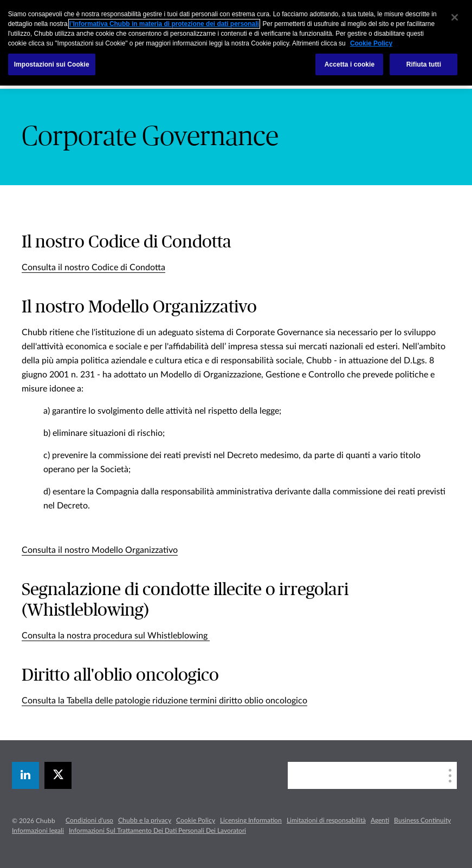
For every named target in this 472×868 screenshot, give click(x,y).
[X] (58, 775)
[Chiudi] (455, 17)
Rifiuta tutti (424, 64)
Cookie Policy (196, 820)
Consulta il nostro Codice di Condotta (93, 267)
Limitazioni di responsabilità (326, 820)
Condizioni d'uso (89, 820)
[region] (236, 43)
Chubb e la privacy (145, 820)
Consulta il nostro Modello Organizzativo (100, 550)
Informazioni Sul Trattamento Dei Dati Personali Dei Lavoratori (157, 831)
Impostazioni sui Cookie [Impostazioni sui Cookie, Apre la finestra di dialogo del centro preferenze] (52, 64)
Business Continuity (422, 820)
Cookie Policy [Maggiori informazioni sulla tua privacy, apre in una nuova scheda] (371, 43)
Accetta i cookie (350, 64)
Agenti (380, 820)
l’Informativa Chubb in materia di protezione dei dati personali (164, 24)
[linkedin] (25, 775)
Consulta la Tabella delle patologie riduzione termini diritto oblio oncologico (164, 701)
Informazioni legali (38, 831)
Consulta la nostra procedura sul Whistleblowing (116, 636)
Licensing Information (251, 820)
